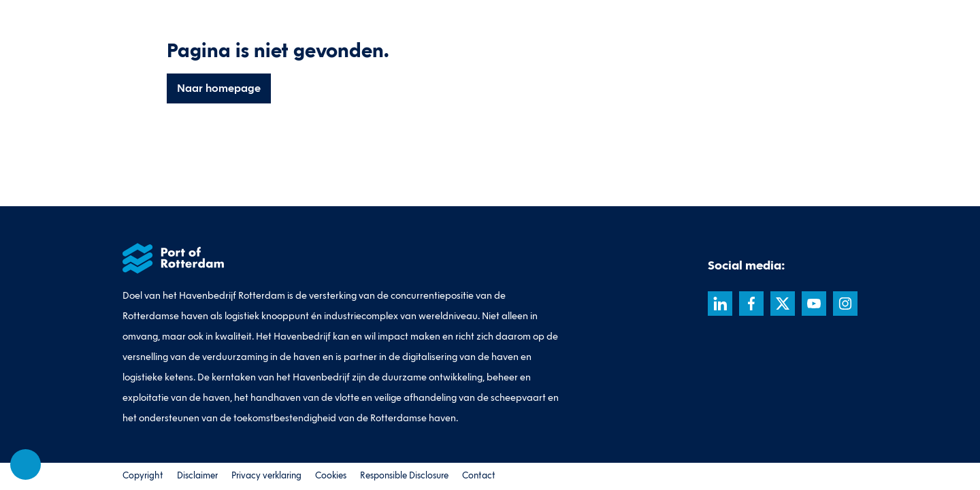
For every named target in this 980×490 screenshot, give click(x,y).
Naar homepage (219, 88)
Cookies (331, 476)
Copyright (143, 476)
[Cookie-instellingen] (26, 465)
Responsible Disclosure (404, 476)
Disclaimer (197, 476)
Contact (479, 476)
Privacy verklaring (266, 476)
